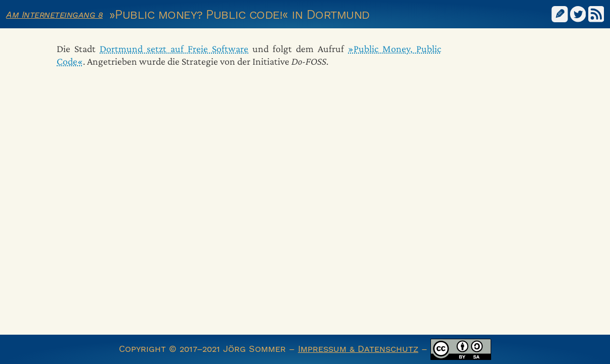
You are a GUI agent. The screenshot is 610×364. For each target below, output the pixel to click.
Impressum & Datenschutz (358, 349)
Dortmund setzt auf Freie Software (174, 49)
